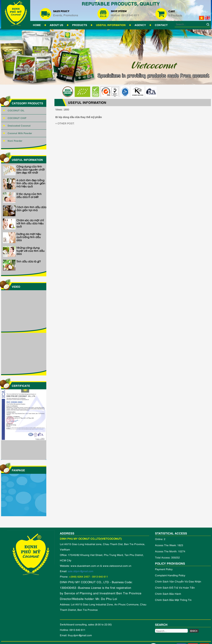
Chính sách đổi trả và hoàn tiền (175, 587)
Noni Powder (15, 141)
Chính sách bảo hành (168, 594)
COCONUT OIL (16, 110)
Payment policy (164, 569)
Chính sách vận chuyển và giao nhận (178, 581)
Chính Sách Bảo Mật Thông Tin (173, 600)
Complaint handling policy (170, 575)
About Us (57, 25)
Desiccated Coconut (19, 125)
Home (37, 25)
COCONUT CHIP (17, 118)
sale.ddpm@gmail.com (81, 571)
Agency (140, 25)
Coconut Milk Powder (20, 133)
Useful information (111, 25)
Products (80, 25)
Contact (161, 25)
